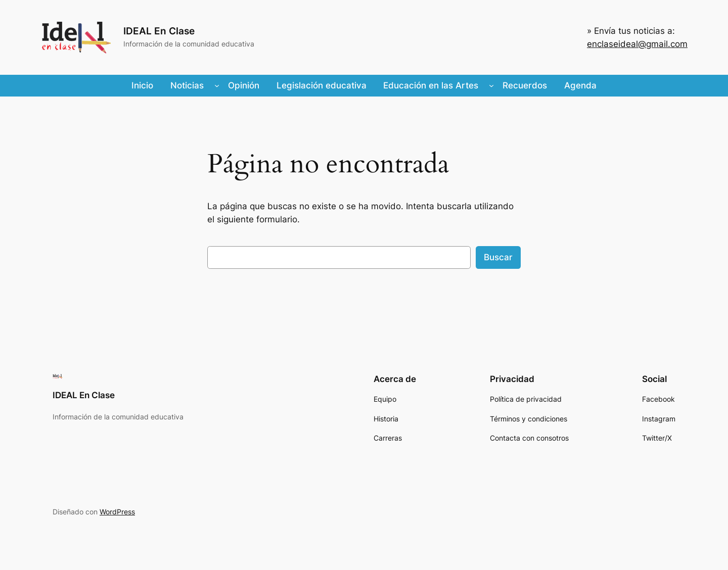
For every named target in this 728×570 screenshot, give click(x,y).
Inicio (142, 85)
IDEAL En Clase (159, 31)
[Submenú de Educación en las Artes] (491, 85)
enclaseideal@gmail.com (637, 44)
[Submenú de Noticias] (217, 85)
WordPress (117, 512)
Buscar (498, 257)
